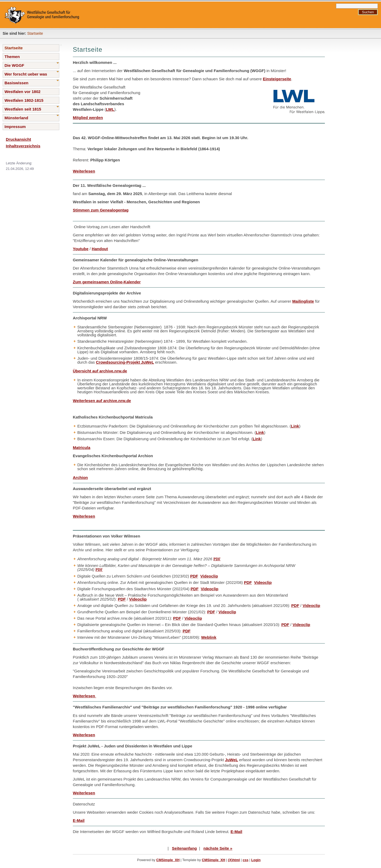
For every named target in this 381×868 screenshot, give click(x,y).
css (245, 860)
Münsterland (16, 118)
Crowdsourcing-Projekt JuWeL (125, 362)
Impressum (15, 127)
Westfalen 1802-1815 (24, 100)
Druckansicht (18, 139)
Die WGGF (14, 65)
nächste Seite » (218, 848)
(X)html (234, 860)
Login (256, 860)
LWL (110, 109)
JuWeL (232, 760)
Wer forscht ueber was (26, 74)
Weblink (209, 637)
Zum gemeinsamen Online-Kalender (107, 282)
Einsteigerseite (277, 79)
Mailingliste (303, 301)
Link (295, 426)
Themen (12, 57)
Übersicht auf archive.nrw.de (100, 371)
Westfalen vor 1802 (23, 92)
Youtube (81, 249)
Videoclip (209, 576)
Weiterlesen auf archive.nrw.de (102, 401)
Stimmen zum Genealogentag (101, 210)
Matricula (82, 448)
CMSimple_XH (168, 860)
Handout (100, 249)
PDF (217, 559)
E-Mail (79, 820)
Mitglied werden (88, 118)
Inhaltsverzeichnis (23, 146)
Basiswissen (16, 83)
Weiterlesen (84, 171)
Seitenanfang (184, 848)
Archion (80, 477)
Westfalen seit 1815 (23, 109)
